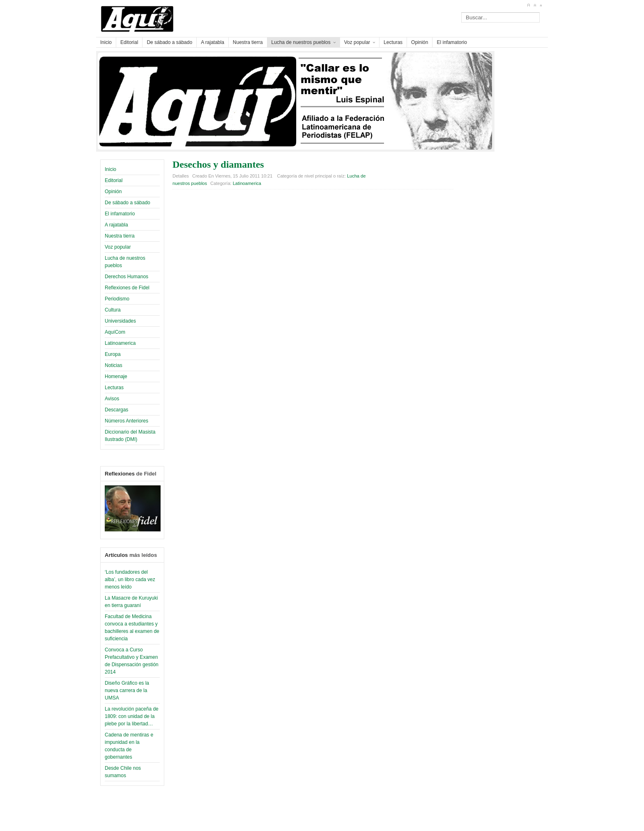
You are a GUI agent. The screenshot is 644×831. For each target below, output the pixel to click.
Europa (113, 354)
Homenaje (116, 376)
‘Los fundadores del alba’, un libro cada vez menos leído (130, 579)
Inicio (110, 169)
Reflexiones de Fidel (127, 288)
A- (541, 5)
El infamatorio (120, 214)
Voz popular (118, 247)
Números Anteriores (126, 421)
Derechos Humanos (126, 277)
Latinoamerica (120, 343)
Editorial (114, 180)
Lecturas (114, 388)
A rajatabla (116, 225)
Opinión (113, 192)
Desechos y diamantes (218, 164)
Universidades (120, 321)
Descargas (116, 410)
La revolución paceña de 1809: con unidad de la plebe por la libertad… (132, 716)
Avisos (112, 399)
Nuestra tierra (120, 236)
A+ (528, 5)
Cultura (113, 310)
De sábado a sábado (128, 203)
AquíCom (115, 332)
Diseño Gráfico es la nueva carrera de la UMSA (127, 690)
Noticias (114, 365)
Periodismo (117, 299)
